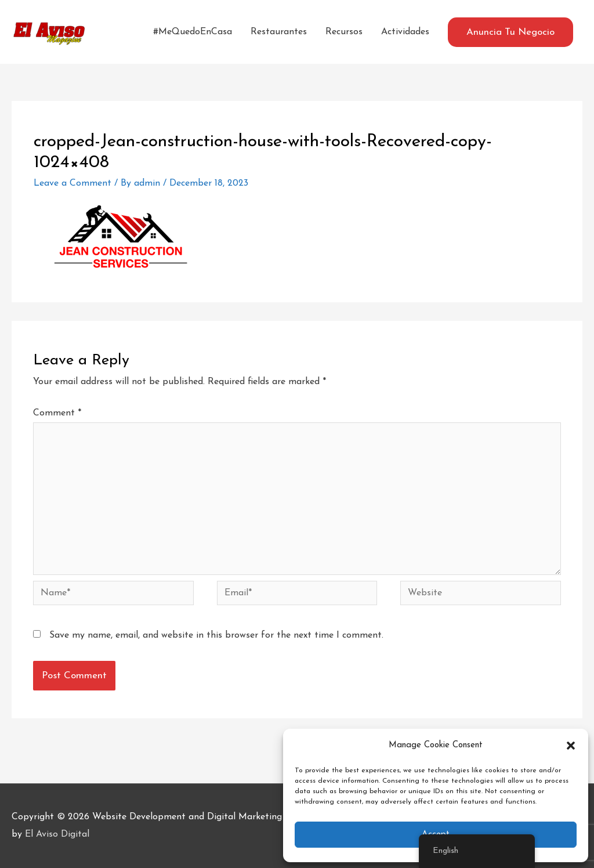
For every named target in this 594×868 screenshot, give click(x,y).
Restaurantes (279, 32)
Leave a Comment (73, 183)
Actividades (405, 32)
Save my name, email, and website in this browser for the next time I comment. (216, 635)
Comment (57, 413)
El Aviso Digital (57, 834)
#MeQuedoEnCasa (193, 32)
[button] (571, 746)
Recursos (344, 32)
